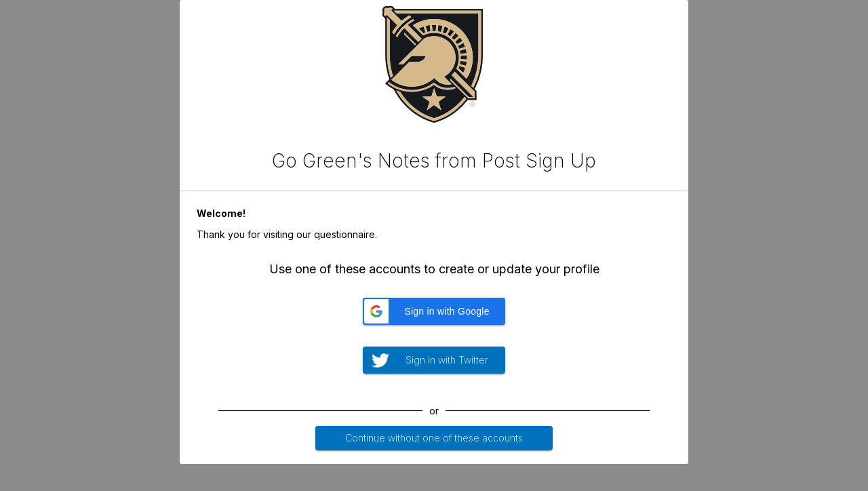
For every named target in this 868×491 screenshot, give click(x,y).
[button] (434, 311)
